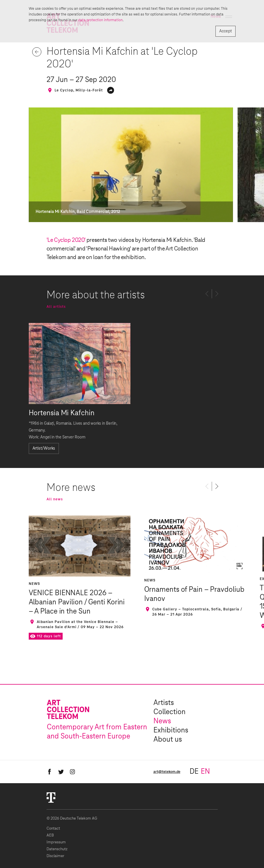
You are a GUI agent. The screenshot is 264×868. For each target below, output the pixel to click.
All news (55, 499)
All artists (56, 307)
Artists (164, 703)
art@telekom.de (167, 772)
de (194, 772)
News (162, 721)
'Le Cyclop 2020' (66, 240)
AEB (50, 835)
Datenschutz (57, 849)
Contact (53, 829)
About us (168, 740)
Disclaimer (55, 856)
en (205, 772)
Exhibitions (171, 730)
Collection (169, 712)
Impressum (56, 842)
